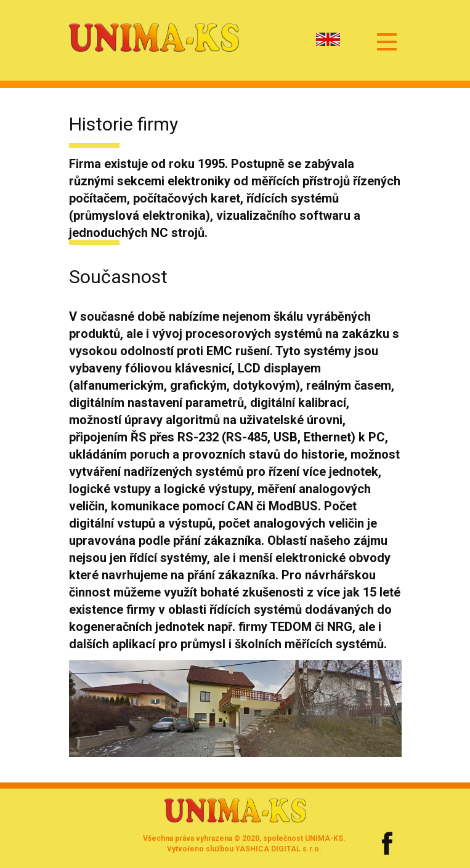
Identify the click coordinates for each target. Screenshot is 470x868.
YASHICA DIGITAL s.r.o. (278, 849)
